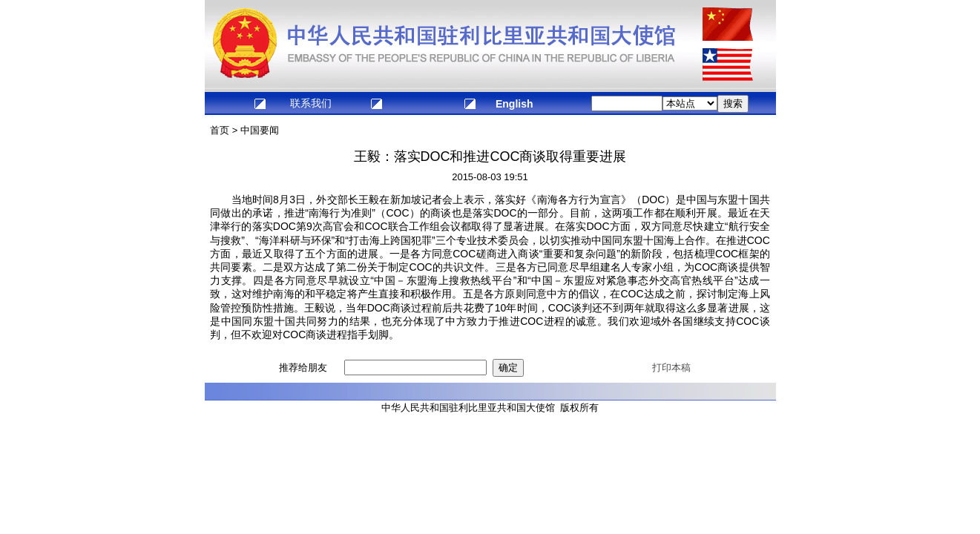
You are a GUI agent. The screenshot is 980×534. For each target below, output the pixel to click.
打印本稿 (671, 367)
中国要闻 (260, 130)
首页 (220, 130)
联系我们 (311, 103)
